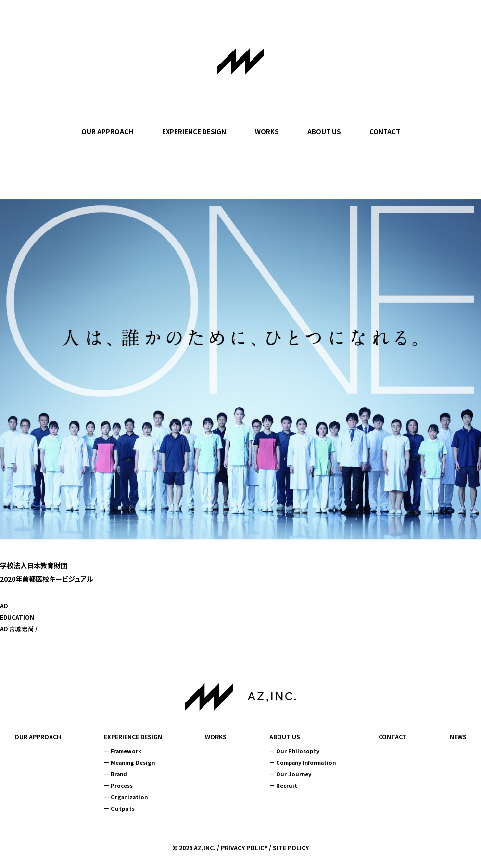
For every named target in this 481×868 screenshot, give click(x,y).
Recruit (287, 785)
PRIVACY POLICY (244, 848)
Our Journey (294, 774)
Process (122, 785)
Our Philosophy (298, 751)
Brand (119, 774)
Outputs (123, 808)
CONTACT (385, 132)
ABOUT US (324, 132)
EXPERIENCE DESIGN (194, 132)
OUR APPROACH (107, 132)
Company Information (306, 762)
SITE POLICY (291, 848)
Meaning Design (133, 762)
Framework (126, 751)
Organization (129, 797)
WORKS (267, 132)
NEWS (458, 737)
